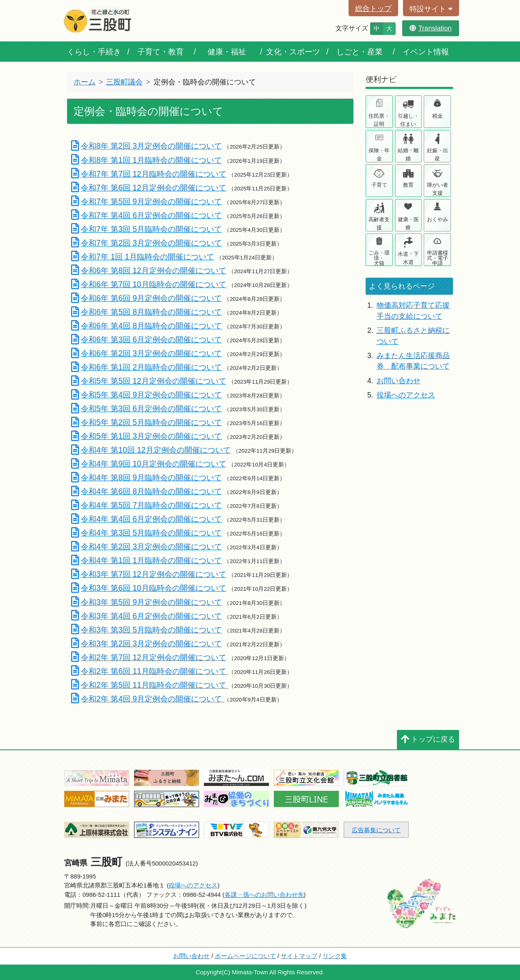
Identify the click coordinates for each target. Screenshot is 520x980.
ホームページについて (245, 956)
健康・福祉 (227, 52)
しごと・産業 (360, 52)
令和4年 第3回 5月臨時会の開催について (146, 533)
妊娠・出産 (438, 154)
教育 (408, 185)
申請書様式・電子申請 (438, 258)
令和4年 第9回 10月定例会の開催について (149, 464)
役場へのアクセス (406, 395)
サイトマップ (299, 956)
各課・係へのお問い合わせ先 (264, 895)
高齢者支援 (379, 223)
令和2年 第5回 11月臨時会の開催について (150, 685)
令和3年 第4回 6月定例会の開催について (146, 616)
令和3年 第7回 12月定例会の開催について (149, 574)
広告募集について (376, 830)
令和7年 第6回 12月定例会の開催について (149, 188)
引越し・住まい (408, 120)
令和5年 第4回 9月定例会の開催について (146, 395)
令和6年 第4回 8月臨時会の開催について (146, 326)
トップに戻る (428, 739)
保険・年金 (379, 154)
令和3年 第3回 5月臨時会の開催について (146, 630)
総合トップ (373, 9)
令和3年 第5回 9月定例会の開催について (146, 602)
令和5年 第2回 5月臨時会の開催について (146, 422)
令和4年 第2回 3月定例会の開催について (146, 546)
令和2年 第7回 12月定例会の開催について (149, 657)
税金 (438, 116)
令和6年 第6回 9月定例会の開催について (146, 298)
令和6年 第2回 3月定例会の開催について (146, 353)
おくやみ (438, 219)
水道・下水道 (408, 258)
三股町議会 (124, 82)
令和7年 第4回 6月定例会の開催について (146, 215)
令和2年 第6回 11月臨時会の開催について (150, 671)
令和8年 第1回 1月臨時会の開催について (146, 160)
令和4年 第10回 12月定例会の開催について (151, 450)
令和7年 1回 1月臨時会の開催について (143, 257)
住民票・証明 (379, 120)
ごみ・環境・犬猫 (379, 258)
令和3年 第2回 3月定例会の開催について (146, 643)
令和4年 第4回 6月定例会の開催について (146, 519)
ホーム (84, 82)
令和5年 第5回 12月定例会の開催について (149, 381)
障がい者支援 (438, 189)
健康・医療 (408, 223)
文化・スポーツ (293, 52)
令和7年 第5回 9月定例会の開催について (146, 201)
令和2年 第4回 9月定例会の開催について (147, 699)
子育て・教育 (160, 52)
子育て (379, 185)
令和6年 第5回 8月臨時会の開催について (146, 312)
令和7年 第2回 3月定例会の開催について (146, 243)
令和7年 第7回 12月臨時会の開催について (149, 174)
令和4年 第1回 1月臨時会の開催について (146, 560)
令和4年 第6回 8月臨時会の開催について (146, 491)
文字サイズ (352, 28)
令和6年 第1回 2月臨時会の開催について (146, 367)
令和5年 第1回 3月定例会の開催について (146, 436)
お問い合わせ (399, 381)
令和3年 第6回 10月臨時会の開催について (149, 588)
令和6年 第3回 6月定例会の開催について (146, 339)
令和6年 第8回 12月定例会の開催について (149, 270)
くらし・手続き (94, 52)
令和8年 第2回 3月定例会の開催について (146, 146)
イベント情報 (426, 52)
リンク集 (335, 956)
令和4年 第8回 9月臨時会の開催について (146, 477)
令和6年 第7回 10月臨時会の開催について (149, 284)
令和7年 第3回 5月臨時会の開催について (146, 229)
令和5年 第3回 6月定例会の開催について (146, 408)
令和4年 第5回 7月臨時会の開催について (146, 505)
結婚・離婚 (408, 154)
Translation (430, 28)
